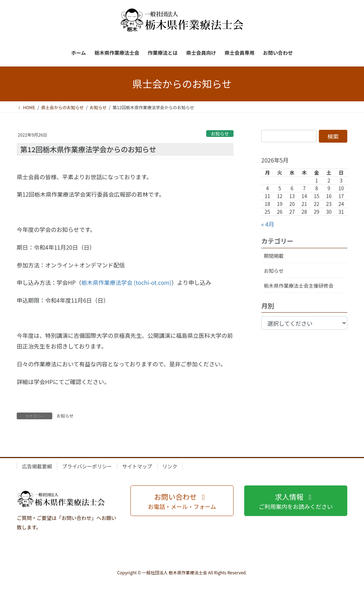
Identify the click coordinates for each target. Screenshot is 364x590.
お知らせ (220, 134)
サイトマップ (137, 466)
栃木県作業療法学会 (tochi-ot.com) (127, 282)
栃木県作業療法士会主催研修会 (299, 286)
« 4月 (268, 224)
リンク (170, 466)
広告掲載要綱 (37, 466)
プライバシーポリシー (87, 466)
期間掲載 (274, 256)
